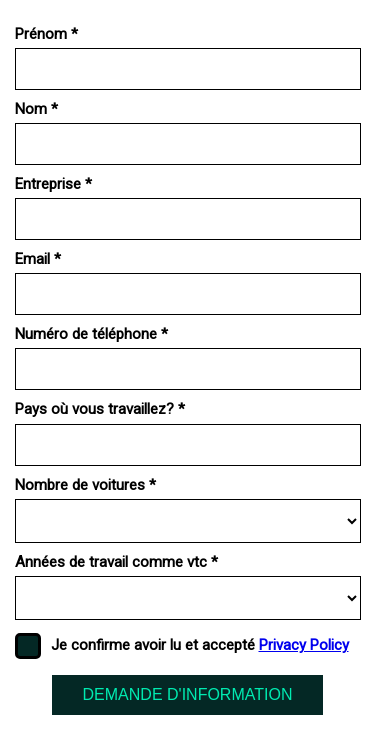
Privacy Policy (304, 645)
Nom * (36, 109)
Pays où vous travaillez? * (100, 409)
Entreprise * (53, 184)
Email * (38, 259)
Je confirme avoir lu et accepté (200, 645)
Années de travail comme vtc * (116, 562)
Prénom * (46, 34)
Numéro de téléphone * (91, 334)
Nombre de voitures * (85, 485)
